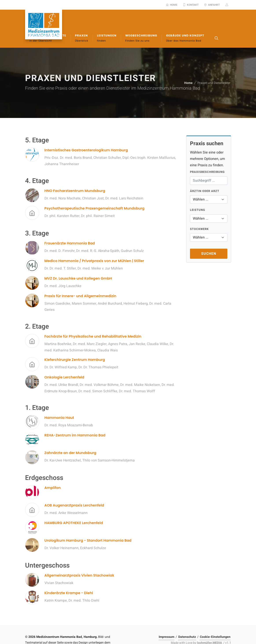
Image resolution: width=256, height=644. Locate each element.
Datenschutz (187, 621)
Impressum (167, 621)
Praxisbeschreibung (207, 156)
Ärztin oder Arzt (205, 175)
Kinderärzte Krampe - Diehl (69, 577)
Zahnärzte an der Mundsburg (70, 437)
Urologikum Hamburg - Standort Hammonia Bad (88, 525)
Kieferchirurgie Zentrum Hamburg (75, 344)
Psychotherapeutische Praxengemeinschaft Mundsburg (95, 193)
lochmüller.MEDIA (209, 627)
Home (172, 5)
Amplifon (53, 472)
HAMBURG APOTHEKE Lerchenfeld (74, 507)
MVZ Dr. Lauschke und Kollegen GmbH (78, 263)
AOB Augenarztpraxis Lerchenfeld (74, 490)
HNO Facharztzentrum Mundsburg (75, 175)
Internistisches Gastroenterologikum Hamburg (86, 135)
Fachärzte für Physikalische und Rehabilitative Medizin (93, 321)
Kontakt (191, 5)
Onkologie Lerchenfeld (64, 362)
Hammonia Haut (59, 402)
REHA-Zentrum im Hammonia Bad (75, 420)
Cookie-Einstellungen (215, 621)
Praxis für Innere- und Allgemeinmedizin (80, 280)
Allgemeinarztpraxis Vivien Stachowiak (79, 560)
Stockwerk (199, 213)
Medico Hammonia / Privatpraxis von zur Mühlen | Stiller (94, 245)
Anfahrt (212, 5)
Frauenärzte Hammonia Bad (70, 228)
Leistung (198, 194)
